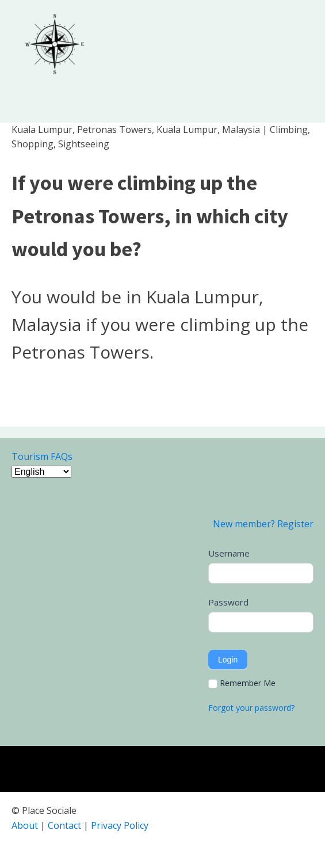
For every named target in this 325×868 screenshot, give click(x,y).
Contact (64, 825)
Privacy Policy (120, 825)
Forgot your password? (251, 708)
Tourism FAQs (42, 456)
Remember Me (242, 683)
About (25, 825)
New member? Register (263, 524)
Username (229, 553)
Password (228, 602)
